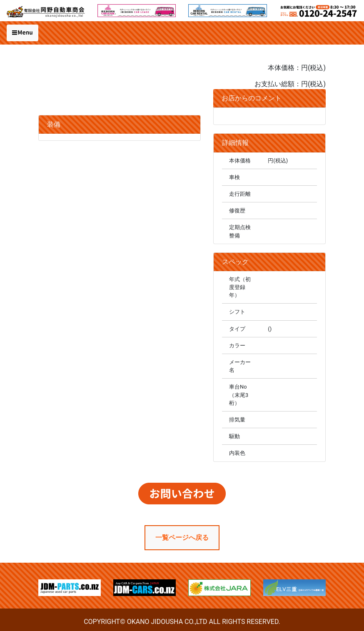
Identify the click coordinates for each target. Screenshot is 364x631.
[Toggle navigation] (22, 33)
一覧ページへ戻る (182, 537)
